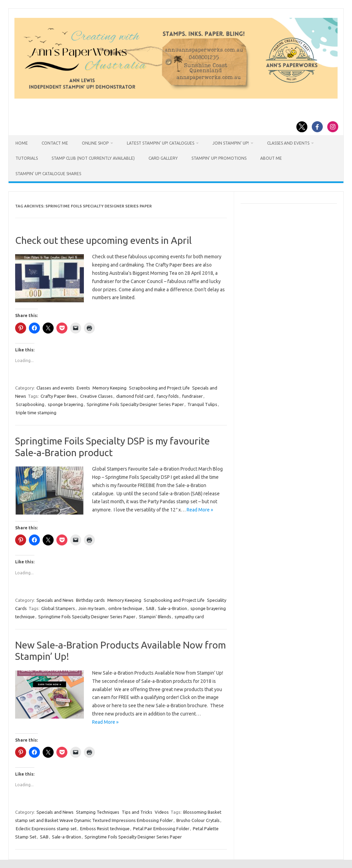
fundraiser (192, 396)
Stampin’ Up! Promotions (219, 158)
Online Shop (95, 143)
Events (83, 388)
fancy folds (168, 396)
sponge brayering (65, 404)
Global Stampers (58, 608)
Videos (162, 812)
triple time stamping (36, 413)
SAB (150, 608)
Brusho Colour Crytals (198, 820)
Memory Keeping (109, 388)
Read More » (200, 510)
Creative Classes (96, 396)
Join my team (92, 608)
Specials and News (55, 600)
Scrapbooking (30, 404)
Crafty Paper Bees (59, 396)
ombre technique (125, 608)
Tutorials (27, 158)
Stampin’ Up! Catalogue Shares (48, 174)
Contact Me (55, 143)
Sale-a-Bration (172, 608)
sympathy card (189, 617)
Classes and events (55, 388)
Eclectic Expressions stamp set (46, 828)
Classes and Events (288, 143)
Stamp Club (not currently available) (93, 158)
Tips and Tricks (137, 812)
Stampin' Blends (155, 617)
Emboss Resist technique (105, 828)
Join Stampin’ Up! (231, 143)
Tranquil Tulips (202, 404)
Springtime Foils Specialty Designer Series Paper (135, 404)
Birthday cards (90, 600)
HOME (22, 143)
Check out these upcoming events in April (103, 240)
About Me (271, 158)
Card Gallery (163, 158)
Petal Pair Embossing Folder (161, 828)
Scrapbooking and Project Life (159, 388)
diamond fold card (135, 396)
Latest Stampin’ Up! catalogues (161, 143)
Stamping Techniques (98, 812)
